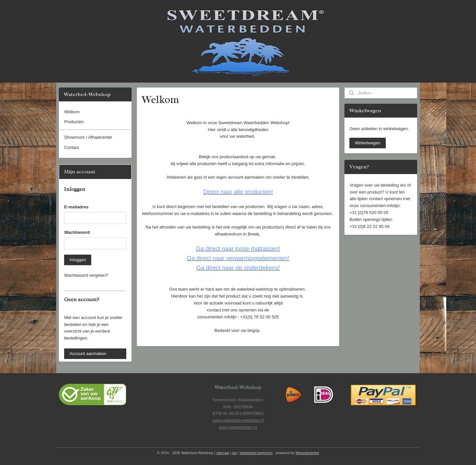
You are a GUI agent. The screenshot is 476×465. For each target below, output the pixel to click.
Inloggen (78, 260)
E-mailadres (76, 207)
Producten (74, 122)
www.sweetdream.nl (238, 427)
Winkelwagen (367, 143)
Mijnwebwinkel (307, 453)
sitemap (223, 453)
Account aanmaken (88, 354)
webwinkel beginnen (256, 453)
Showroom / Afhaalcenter (88, 137)
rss (235, 453)
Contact (72, 147)
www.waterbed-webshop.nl (238, 420)
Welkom (72, 112)
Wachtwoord (77, 232)
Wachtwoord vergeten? (86, 275)
